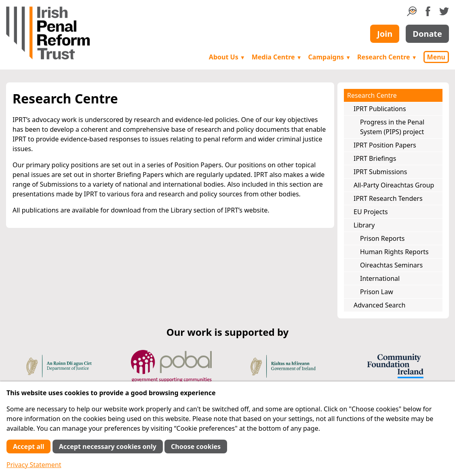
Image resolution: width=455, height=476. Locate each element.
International (380, 278)
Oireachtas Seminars (391, 265)
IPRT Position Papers (385, 145)
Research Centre (387, 57)
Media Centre (277, 57)
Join (385, 34)
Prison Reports (382, 238)
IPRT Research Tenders (388, 198)
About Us (227, 57)
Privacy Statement (34, 465)
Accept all (28, 447)
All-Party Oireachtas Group (394, 185)
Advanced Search (379, 305)
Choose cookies (196, 447)
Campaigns (330, 57)
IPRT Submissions (380, 172)
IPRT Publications (380, 109)
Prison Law (377, 292)
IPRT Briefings (375, 158)
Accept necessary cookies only (108, 447)
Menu (436, 57)
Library (364, 225)
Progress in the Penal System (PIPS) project (392, 127)
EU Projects (371, 212)
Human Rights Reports (394, 252)
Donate (427, 34)
